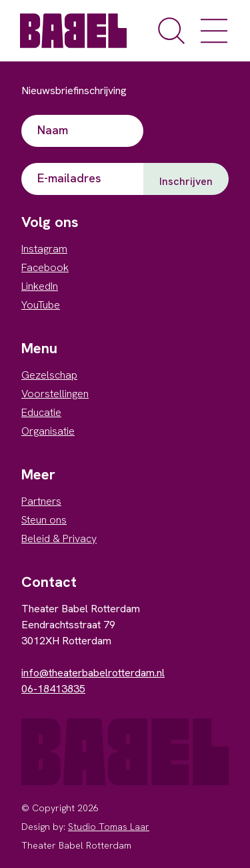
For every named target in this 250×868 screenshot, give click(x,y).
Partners (41, 501)
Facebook (45, 267)
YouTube (41, 305)
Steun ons (44, 520)
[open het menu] (214, 31)
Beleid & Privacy (59, 538)
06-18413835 (53, 689)
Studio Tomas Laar (109, 827)
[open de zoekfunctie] (171, 31)
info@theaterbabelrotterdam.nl (93, 673)
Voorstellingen (55, 394)
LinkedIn (40, 286)
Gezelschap (49, 375)
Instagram (44, 249)
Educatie (41, 412)
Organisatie (48, 431)
